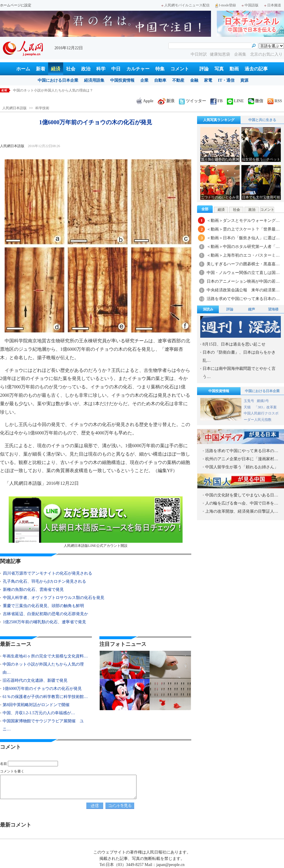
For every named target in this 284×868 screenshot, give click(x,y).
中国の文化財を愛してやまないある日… (242, 495)
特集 (160, 69)
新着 (41, 69)
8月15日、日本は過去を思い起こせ (234, 344)
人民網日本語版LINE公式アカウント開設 (96, 522)
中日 (116, 69)
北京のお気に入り (266, 54)
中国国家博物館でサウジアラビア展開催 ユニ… (43, 725)
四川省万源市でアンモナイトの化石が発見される (48, 573)
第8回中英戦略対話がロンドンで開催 (36, 705)
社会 (71, 69)
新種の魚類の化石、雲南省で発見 (33, 590)
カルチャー (138, 69)
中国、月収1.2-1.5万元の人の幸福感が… (39, 713)
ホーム (23, 69)
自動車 (160, 80)
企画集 (241, 54)
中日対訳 (199, 54)
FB (216, 101)
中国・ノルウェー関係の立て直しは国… (243, 273)
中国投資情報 (122, 80)
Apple (145, 101)
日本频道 (273, 5)
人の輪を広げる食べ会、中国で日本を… (242, 503)
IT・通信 (226, 80)
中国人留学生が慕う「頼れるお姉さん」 (242, 467)
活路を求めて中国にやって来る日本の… (243, 299)
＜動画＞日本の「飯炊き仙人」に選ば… (243, 238)
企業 (144, 80)
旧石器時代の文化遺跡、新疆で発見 (35, 680)
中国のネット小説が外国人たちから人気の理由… (43, 668)
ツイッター (192, 101)
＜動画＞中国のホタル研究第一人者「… (243, 247)
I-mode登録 (226, 5)
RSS (275, 101)
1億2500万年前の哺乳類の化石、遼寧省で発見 (44, 622)
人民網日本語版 (14, 108)
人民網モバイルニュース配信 (185, 5)
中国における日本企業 (58, 80)
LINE (235, 101)
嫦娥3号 (263, 401)
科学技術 (42, 108)
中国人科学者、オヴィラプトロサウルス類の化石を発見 (54, 598)
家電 (208, 80)
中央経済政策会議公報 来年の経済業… (243, 290)
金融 (194, 80)
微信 (256, 101)
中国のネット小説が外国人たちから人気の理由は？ (53, 90)
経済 (56, 69)
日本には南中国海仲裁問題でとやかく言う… (239, 373)
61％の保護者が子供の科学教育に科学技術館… (45, 697)
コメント (180, 69)
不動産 (178, 80)
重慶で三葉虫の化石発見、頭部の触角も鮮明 (43, 606)
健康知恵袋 (221, 54)
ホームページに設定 (16, 5)
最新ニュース (16, 644)
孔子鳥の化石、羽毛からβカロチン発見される (44, 581)
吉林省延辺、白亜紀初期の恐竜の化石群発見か (45, 614)
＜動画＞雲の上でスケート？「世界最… (243, 229)
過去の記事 (256, 69)
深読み (208, 309)
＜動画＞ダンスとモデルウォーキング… (243, 221)
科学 (101, 69)
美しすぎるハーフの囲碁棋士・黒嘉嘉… (243, 264)
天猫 (248, 407)
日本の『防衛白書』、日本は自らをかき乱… (239, 356)
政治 (86, 69)
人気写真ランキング (219, 120)
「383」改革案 (265, 407)
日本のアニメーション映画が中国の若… (243, 281)
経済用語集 (94, 80)
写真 (219, 69)
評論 (204, 69)
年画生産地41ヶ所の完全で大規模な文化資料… (45, 656)
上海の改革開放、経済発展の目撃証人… (242, 511)
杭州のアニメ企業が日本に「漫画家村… (242, 459)
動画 (234, 69)
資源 (244, 80)
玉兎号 (249, 401)
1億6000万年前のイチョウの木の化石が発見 (42, 689)
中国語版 (250, 5)
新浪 (166, 101)
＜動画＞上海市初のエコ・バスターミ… (243, 255)
